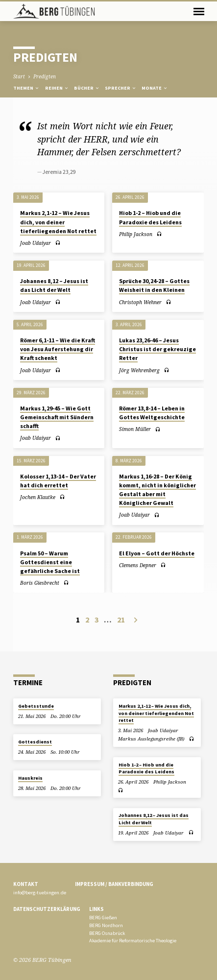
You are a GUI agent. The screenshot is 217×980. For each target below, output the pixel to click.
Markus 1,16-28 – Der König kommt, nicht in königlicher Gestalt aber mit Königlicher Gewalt (157, 490)
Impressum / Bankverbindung (114, 884)
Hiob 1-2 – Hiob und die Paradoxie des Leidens (146, 768)
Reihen (57, 88)
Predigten (45, 76)
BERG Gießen (103, 918)
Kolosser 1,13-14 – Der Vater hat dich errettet (58, 481)
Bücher (87, 88)
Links (96, 909)
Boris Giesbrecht (40, 583)
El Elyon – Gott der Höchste (157, 553)
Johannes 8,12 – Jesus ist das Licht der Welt (54, 285)
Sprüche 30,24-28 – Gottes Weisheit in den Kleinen (154, 285)
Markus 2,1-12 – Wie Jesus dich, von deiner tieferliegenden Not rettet (58, 222)
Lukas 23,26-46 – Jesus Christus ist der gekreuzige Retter (157, 349)
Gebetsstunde (36, 706)
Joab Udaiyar (36, 243)
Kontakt (26, 884)
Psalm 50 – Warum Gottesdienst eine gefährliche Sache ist (50, 562)
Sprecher (121, 88)
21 (121, 620)
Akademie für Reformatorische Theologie (133, 941)
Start (19, 76)
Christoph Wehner (140, 302)
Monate (155, 88)
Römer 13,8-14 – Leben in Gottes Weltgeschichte (152, 413)
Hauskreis (30, 778)
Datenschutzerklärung (47, 909)
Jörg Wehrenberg (139, 370)
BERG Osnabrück (107, 933)
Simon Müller (135, 429)
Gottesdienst (35, 742)
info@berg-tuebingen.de (40, 893)
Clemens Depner (138, 565)
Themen (26, 88)
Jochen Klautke (38, 497)
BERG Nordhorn (106, 925)
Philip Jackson (136, 234)
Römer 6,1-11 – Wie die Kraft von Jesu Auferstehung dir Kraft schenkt (58, 349)
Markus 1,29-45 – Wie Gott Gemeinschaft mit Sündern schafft (57, 417)
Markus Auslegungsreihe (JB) (151, 739)
